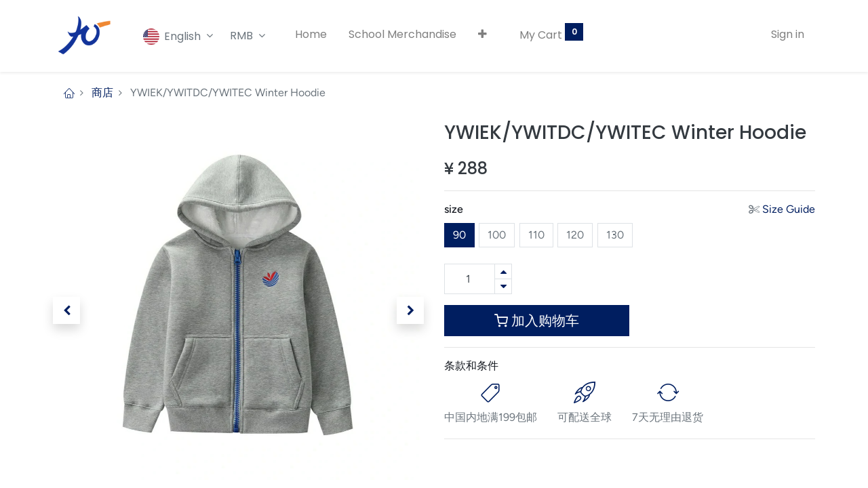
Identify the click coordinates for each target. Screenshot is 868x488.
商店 (102, 93)
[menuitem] (311, 35)
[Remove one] (503, 286)
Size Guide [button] (789, 209)
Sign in (788, 34)
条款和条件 (471, 366)
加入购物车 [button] (537, 321)
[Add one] (503, 271)
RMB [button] (243, 36)
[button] (482, 35)
